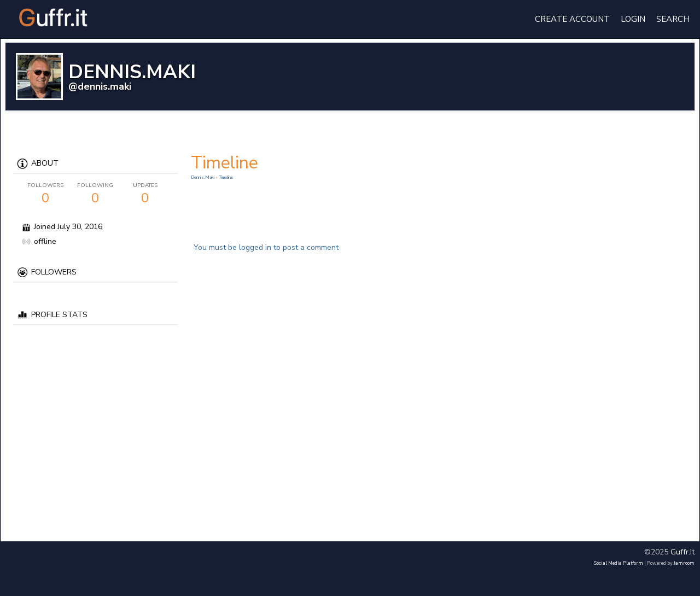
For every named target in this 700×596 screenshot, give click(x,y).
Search (673, 19)
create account (572, 19)
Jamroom (684, 563)
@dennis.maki (100, 86)
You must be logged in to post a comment (266, 247)
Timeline (226, 177)
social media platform (619, 563)
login (633, 19)
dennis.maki (203, 177)
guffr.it (682, 552)
